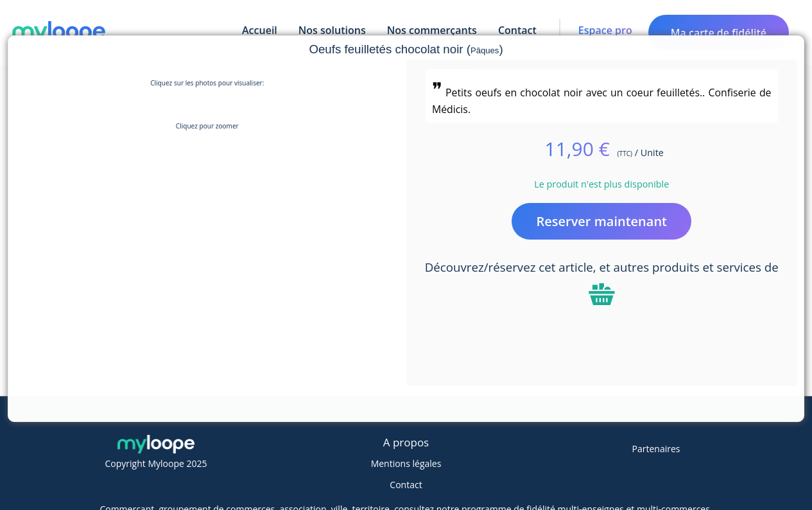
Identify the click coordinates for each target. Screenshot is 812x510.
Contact (406, 485)
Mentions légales (406, 463)
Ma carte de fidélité (719, 33)
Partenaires (656, 449)
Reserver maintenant (601, 221)
